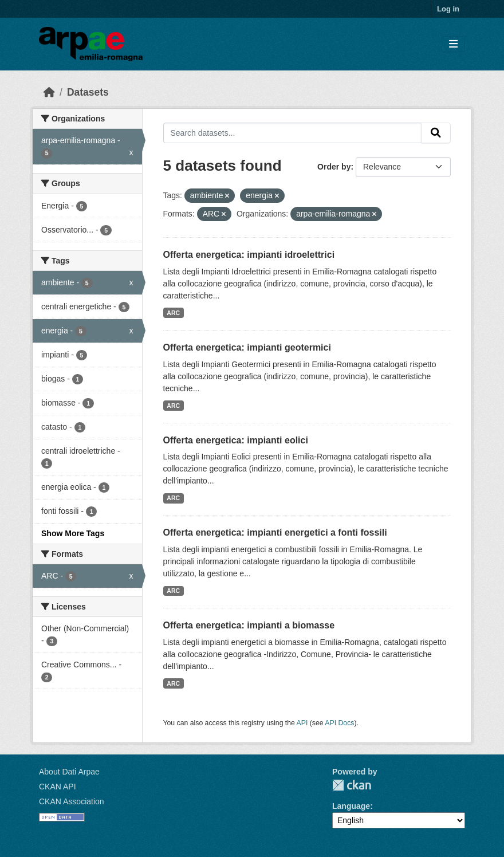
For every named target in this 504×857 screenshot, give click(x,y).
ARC (173, 313)
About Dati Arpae (69, 772)
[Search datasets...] (293, 133)
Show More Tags (73, 533)
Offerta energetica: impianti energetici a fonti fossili (275, 532)
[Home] (49, 92)
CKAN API (58, 787)
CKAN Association (72, 801)
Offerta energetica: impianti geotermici (247, 347)
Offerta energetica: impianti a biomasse (249, 625)
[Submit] (436, 133)
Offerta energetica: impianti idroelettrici (249, 255)
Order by (334, 167)
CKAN (352, 785)
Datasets (88, 92)
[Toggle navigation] (453, 44)
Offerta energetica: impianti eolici (236, 440)
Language (351, 806)
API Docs (339, 723)
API (302, 723)
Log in (448, 9)
